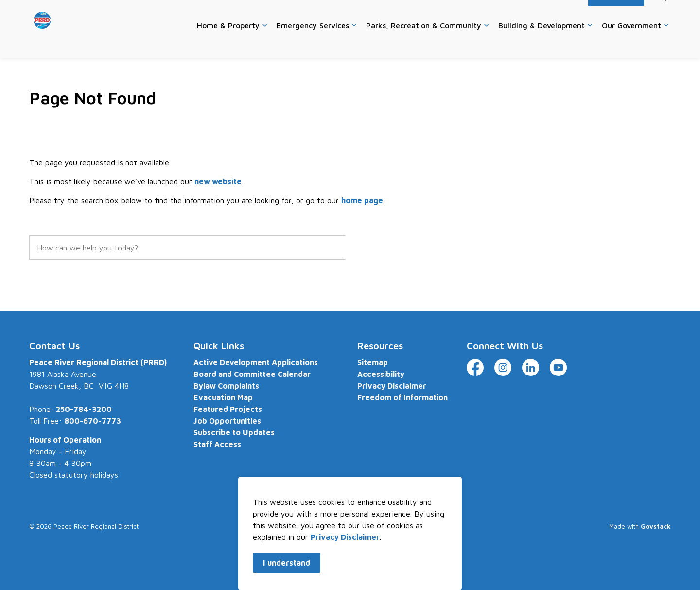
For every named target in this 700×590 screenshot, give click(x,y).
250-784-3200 (84, 409)
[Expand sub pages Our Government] (666, 44)
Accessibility (561, 14)
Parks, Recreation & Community (424, 43)
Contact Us (449, 14)
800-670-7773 (93, 421)
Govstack (656, 526)
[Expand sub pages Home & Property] (264, 44)
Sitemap (373, 362)
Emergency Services (313, 43)
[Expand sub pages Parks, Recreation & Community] (486, 44)
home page (362, 200)
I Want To (616, 15)
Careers (410, 14)
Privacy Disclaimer (345, 537)
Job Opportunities (227, 421)
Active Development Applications (256, 362)
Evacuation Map (223, 397)
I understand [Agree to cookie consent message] (287, 563)
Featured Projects (228, 409)
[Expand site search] (661, 15)
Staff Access (217, 444)
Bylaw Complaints (226, 386)
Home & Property (228, 43)
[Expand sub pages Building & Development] (590, 44)
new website (218, 181)
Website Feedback (504, 14)
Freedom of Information (402, 397)
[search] (188, 248)
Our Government (631, 43)
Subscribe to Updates (234, 432)
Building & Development (542, 43)
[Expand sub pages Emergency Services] (354, 44)
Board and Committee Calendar (252, 374)
